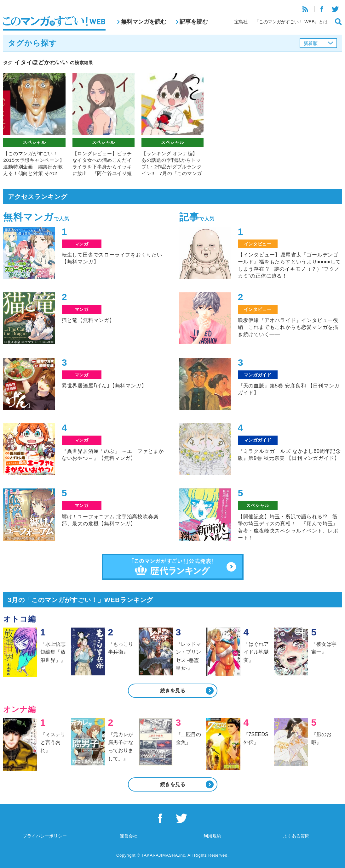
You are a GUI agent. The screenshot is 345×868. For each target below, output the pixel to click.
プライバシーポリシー (45, 836)
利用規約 (212, 836)
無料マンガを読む (144, 22)
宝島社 (241, 22)
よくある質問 (296, 836)
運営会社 (129, 836)
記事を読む (194, 22)
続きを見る (173, 691)
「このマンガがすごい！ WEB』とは (291, 22)
